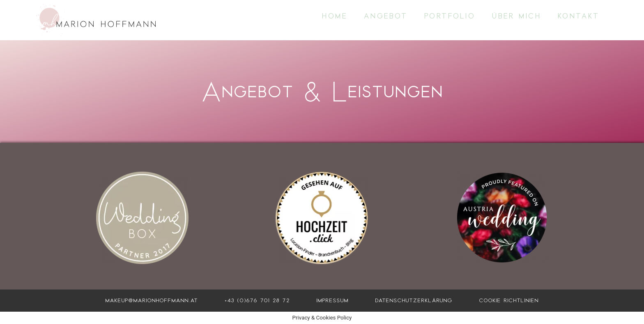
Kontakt (579, 16)
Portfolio (450, 16)
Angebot (386, 16)
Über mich (517, 16)
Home (335, 16)
